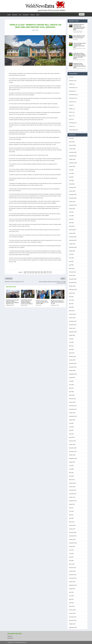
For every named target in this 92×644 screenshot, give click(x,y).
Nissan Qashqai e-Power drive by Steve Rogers (79, 36)
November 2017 (73, 494)
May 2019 (71, 430)
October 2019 (72, 413)
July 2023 (71, 254)
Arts (20, 15)
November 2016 (73, 536)
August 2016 (72, 546)
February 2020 (72, 399)
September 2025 (73, 163)
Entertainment (72, 95)
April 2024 (71, 223)
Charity (71, 84)
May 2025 (71, 177)
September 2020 (73, 374)
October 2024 (72, 202)
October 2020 (72, 371)
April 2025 (71, 180)
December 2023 (73, 237)
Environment (72, 98)
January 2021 (72, 360)
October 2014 (72, 624)
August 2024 (72, 209)
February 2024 (72, 230)
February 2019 (72, 441)
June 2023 (71, 258)
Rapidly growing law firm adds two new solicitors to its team (58, 302)
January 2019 (72, 444)
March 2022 (72, 311)
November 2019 (73, 409)
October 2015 (72, 582)
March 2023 (72, 268)
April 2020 (71, 392)
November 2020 (73, 367)
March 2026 (72, 142)
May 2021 (71, 346)
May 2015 (71, 599)
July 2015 (71, 592)
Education (26, 15)
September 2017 (73, 501)
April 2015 (71, 603)
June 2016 (71, 554)
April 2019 (71, 434)
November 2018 (73, 451)
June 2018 (71, 469)
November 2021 (73, 325)
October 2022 (72, 286)
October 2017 (72, 497)
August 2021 (72, 335)
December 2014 (73, 617)
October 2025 (72, 159)
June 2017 (71, 511)
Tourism (32, 15)
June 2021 (71, 342)
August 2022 (72, 293)
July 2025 (71, 170)
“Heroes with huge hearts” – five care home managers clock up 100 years (80, 45)
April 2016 (71, 561)
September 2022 (73, 290)
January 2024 (72, 233)
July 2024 (71, 212)
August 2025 (72, 166)
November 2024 (73, 198)
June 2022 (71, 300)
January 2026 (72, 149)
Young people (72, 130)
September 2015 (73, 585)
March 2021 (72, 353)
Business (15, 15)
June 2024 (71, 216)
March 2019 (72, 437)
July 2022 (71, 297)
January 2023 (72, 275)
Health (84, 48)
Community (81, 69)
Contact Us (10, 638)
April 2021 (71, 349)
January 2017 (72, 529)
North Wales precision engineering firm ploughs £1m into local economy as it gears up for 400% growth (80, 56)
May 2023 (71, 261)
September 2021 (73, 332)
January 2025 (72, 191)
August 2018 (72, 462)
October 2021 (72, 328)
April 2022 (71, 307)
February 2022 (72, 314)
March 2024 (72, 226)
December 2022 (73, 279)
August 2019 (72, 420)
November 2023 (73, 240)
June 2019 (71, 427)
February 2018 (72, 483)
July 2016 (71, 550)
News (9, 15)
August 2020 (72, 378)
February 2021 (72, 356)
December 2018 (73, 448)
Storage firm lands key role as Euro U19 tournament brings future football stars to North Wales (79, 27)
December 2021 (73, 321)
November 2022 (73, 283)
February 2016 (72, 568)
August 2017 (72, 504)
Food (70, 105)
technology (75, 40)
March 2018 (72, 480)
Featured (75, 32)
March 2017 (72, 522)
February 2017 (72, 525)
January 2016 (72, 571)
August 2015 (72, 589)
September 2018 (73, 458)
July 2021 (71, 339)
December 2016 (73, 532)
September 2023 (73, 247)
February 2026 (72, 145)
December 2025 (73, 152)
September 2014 (73, 627)
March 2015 (72, 606)
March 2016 (72, 564)
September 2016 (73, 543)
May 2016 (71, 557)
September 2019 (73, 416)
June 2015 (71, 596)
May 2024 (71, 219)
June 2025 (71, 173)
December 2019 (73, 406)
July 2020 (71, 381)
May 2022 (71, 304)
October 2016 (72, 539)
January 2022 (72, 318)
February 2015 (72, 610)
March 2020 (72, 395)
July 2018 (71, 466)
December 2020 (73, 363)
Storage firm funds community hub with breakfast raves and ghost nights (79, 65)
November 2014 (73, 620)
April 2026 (71, 138)
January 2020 (72, 402)
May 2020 (71, 388)
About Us (10, 636)
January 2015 (72, 613)
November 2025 (73, 156)
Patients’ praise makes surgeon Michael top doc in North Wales (42, 302)
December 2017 (73, 490)
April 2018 (71, 476)
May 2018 (71, 473)
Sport (38, 15)
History (71, 112)
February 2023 (72, 272)
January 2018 (72, 487)
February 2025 (72, 187)
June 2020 (71, 385)
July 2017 (71, 508)
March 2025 (72, 184)
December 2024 (73, 195)
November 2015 (73, 578)
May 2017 (71, 515)
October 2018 (72, 455)
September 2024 (73, 205)
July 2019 (71, 423)
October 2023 (72, 244)
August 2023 (72, 251)
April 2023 (71, 265)
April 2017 (71, 518)
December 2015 (73, 575)
